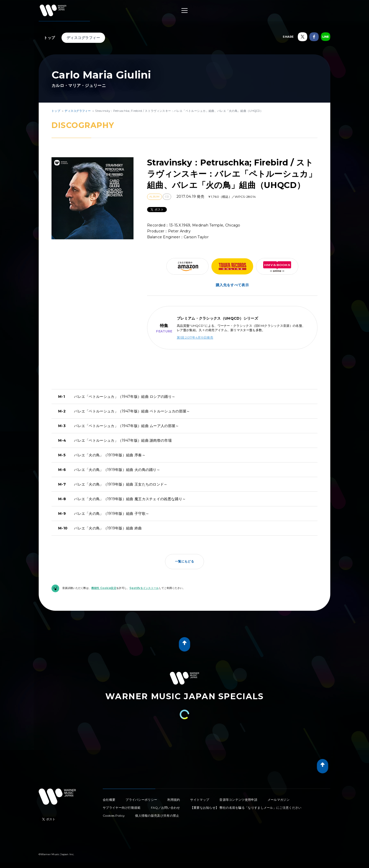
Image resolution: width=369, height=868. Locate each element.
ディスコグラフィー (83, 38)
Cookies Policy (114, 816)
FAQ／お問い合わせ (166, 808)
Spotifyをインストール (144, 588)
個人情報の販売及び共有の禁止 (157, 816)
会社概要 (109, 800)
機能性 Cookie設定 (104, 588)
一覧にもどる (184, 561)
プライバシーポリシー (141, 800)
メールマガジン (279, 800)
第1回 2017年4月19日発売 (195, 337)
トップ (49, 38)
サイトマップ (200, 800)
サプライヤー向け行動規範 (122, 808)
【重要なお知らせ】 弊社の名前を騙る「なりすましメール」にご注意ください (246, 808)
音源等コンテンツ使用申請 (238, 800)
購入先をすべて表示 (232, 285)
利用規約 (174, 800)
